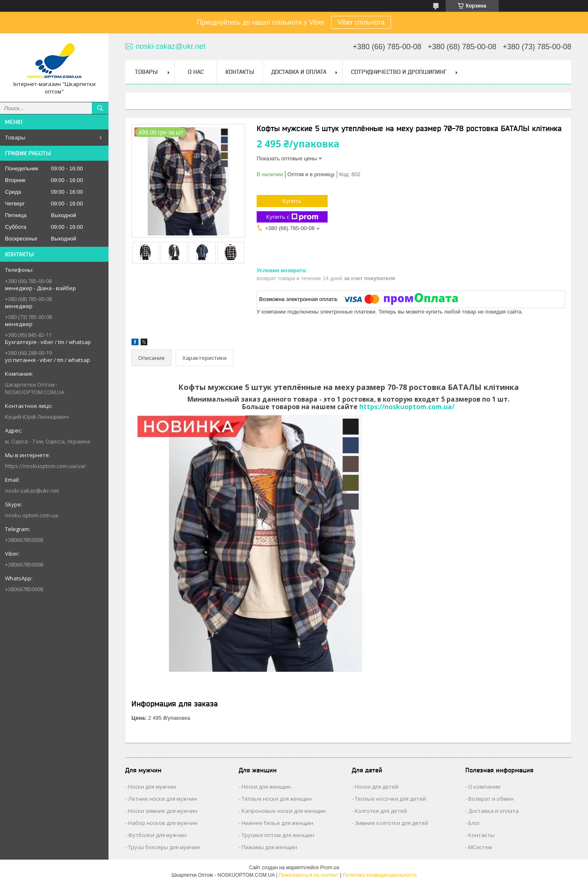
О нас (196, 72)
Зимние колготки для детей (391, 823)
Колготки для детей (381, 811)
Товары (15, 137)
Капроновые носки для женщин (284, 811)
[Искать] (100, 108)
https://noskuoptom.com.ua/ (407, 407)
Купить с (292, 217)
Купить (292, 201)
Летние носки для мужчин (163, 799)
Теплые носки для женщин (277, 799)
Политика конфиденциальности (380, 875)
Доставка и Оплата (299, 72)
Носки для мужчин (152, 787)
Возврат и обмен (491, 799)
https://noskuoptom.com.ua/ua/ (45, 466)
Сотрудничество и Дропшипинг (399, 72)
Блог (474, 823)
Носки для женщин (266, 787)
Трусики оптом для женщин (278, 835)
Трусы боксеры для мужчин (164, 847)
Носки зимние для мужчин (163, 811)
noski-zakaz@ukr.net (32, 491)
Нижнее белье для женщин (278, 823)
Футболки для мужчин (157, 835)
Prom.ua (329, 868)
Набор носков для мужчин (163, 823)
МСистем (480, 847)
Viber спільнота (361, 22)
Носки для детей (377, 787)
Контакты (240, 72)
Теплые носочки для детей (390, 799)
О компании (484, 787)
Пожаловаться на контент (309, 875)
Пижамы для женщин (269, 847)
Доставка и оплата (493, 811)
